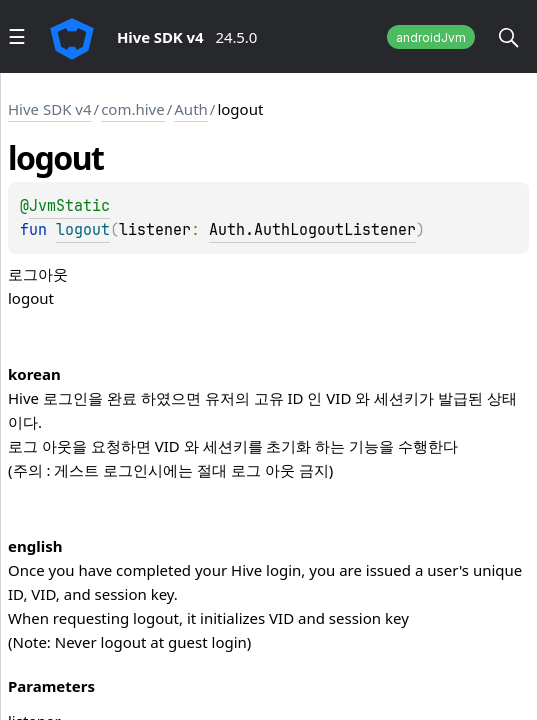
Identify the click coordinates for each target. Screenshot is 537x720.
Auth (191, 109)
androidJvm (431, 37)
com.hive (133, 109)
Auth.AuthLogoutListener (312, 230)
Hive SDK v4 (50, 109)
